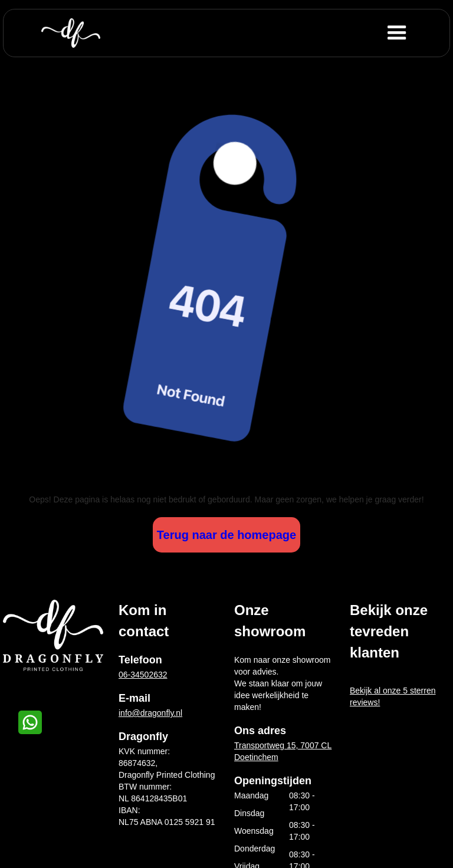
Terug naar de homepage (226, 535)
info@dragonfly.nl (150, 713)
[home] (71, 33)
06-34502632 (143, 675)
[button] (416, 33)
